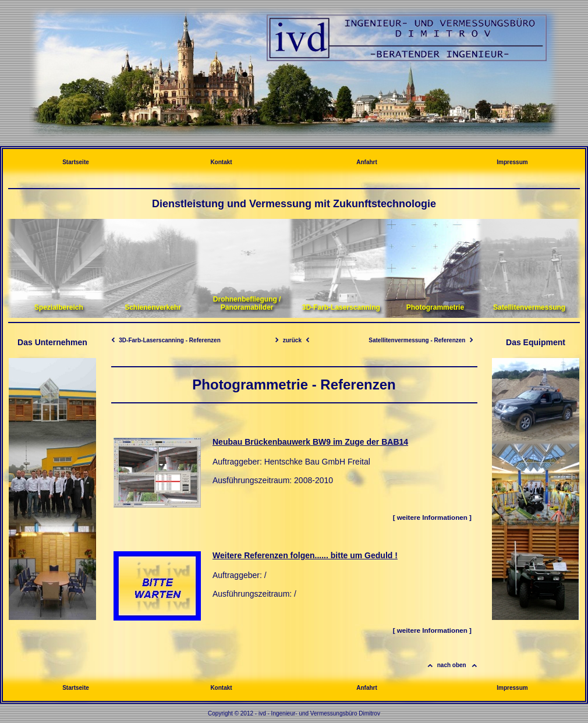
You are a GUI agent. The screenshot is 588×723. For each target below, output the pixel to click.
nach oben (452, 665)
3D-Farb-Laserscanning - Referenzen (166, 340)
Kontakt (221, 162)
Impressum (512, 162)
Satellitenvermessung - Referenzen (421, 340)
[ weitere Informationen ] (432, 517)
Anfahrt (367, 162)
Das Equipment (536, 342)
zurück (292, 340)
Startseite (76, 162)
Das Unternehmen (52, 342)
